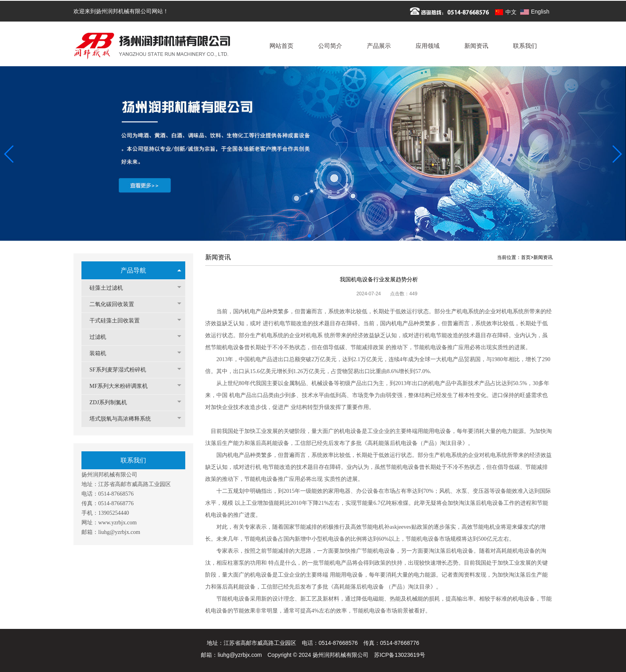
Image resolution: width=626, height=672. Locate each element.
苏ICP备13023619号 (400, 655)
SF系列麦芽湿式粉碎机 (122, 370)
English (540, 12)
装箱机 (102, 353)
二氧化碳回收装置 (116, 304)
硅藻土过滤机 (110, 288)
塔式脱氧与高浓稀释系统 (124, 419)
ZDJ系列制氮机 (112, 402)
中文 (511, 12)
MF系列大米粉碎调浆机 (123, 386)
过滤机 (102, 337)
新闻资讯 (543, 257)
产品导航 (133, 270)
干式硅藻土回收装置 (119, 321)
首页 (526, 257)
